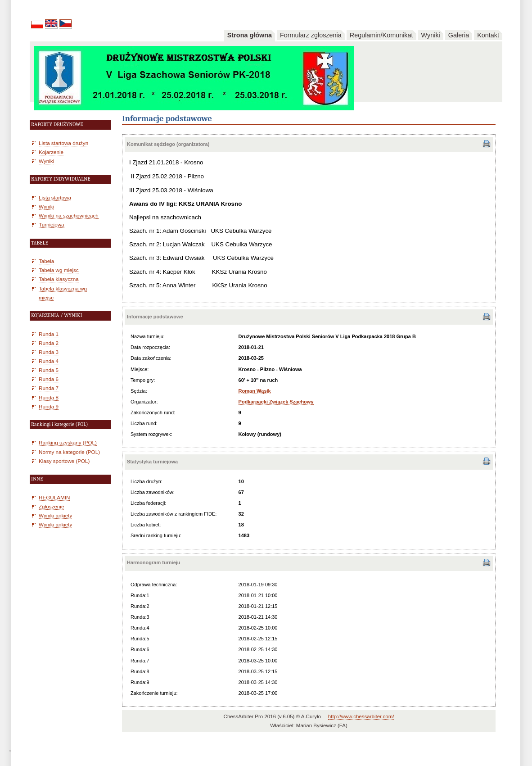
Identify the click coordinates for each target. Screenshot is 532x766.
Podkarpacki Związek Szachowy (276, 402)
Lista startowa (55, 197)
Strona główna (250, 35)
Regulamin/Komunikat (381, 35)
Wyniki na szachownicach (69, 215)
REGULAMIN (54, 497)
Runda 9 (49, 406)
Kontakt (488, 35)
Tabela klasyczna (59, 279)
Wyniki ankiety (55, 515)
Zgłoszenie (51, 506)
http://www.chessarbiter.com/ (361, 716)
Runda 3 (49, 352)
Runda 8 (49, 397)
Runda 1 (49, 334)
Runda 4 (49, 361)
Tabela (46, 261)
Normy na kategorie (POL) (69, 452)
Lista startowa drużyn (63, 143)
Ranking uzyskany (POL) (68, 442)
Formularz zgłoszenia (311, 35)
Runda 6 (49, 379)
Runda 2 (49, 343)
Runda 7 (49, 388)
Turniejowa (52, 224)
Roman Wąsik (255, 391)
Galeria (459, 35)
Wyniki (431, 35)
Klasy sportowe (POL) (64, 461)
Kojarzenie (51, 152)
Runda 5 (49, 370)
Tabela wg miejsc (59, 270)
